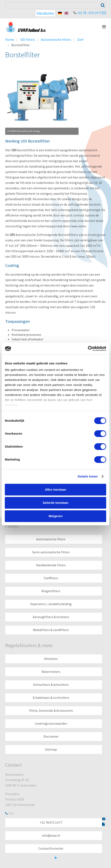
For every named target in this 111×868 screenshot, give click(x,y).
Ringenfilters (51, 591)
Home (10, 39)
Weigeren (55, 516)
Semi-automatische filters (51, 552)
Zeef (80, 39)
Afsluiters (51, 659)
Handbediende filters (51, 565)
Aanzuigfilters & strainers (51, 617)
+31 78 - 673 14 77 (89, 13)
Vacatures (45, 13)
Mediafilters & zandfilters (51, 630)
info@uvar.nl (51, 836)
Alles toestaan (55, 489)
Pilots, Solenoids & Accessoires (51, 711)
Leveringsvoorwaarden (51, 724)
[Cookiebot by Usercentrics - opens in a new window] (88, 349)
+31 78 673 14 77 (51, 823)
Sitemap (51, 749)
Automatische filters (56, 39)
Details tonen (88, 476)
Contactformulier (51, 848)
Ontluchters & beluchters (51, 685)
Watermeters (51, 672)
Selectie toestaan (56, 503)
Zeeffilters (51, 578)
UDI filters (28, 39)
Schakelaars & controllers (51, 698)
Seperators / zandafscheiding (51, 604)
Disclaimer (51, 736)
